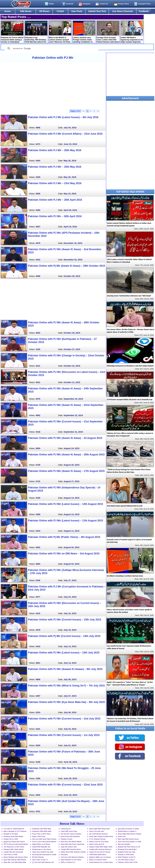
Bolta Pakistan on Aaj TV (127, 857)
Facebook (69, 4)
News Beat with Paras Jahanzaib (72, 844)
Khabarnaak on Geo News (42, 849)
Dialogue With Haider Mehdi (14, 849)
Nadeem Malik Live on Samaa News (100, 857)
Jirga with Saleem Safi (69, 847)
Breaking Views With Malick (13, 836)
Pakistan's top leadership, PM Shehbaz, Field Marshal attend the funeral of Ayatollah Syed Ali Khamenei (36, 32)
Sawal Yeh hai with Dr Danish (100, 852)
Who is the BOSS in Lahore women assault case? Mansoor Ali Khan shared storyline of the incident (60, 32)
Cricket (60, 11)
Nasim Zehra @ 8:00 (97, 844)
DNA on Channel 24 (68, 862)
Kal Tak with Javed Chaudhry (71, 834)
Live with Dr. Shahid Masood (14, 829)
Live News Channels (123, 11)
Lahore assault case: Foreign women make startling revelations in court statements (84, 32)
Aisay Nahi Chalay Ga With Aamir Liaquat (101, 837)
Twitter (51, 4)
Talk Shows (26, 11)
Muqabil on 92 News (11, 834)
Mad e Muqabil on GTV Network (15, 831)
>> (98, 111)
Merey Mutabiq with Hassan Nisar (16, 857)
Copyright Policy (144, 4)
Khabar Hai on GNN (11, 839)
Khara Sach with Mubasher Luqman (70, 837)
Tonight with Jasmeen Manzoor (100, 849)
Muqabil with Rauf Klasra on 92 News (129, 847)
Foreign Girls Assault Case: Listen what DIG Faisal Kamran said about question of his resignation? (108, 32)
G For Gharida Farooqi (97, 839)
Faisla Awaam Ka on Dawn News (101, 862)
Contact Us (104, 4)
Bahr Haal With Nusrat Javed (128, 839)
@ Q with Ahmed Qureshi (98, 834)
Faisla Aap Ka (66, 829)
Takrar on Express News (98, 860)
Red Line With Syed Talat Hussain (44, 839)
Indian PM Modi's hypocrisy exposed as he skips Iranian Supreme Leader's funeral (132, 32)
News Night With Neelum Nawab (129, 834)
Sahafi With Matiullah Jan (41, 847)
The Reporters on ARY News (14, 847)
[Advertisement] (53, 85)
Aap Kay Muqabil (124, 844)
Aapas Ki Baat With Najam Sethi (101, 847)
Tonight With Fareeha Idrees (71, 849)
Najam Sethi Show (39, 836)
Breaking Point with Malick (127, 849)
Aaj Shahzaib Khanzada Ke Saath (44, 855)
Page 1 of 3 (75, 111)
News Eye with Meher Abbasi (71, 842)
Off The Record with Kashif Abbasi (16, 844)
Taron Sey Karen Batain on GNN (129, 842)
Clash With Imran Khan (69, 831)
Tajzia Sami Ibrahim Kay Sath (43, 852)
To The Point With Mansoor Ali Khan (43, 863)
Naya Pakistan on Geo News (71, 860)
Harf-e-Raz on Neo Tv (40, 860)
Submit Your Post (97, 11)
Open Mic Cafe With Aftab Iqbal (15, 862)
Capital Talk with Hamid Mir (13, 852)
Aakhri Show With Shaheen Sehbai (73, 852)
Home (8, 11)
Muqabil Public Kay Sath (127, 852)
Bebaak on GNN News (126, 855)
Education (64, 855)
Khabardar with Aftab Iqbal (42, 829)
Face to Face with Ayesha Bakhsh (44, 842)
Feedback (144, 11)
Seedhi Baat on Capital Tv (127, 831)
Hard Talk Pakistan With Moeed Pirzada (15, 860)
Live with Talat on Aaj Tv (126, 860)
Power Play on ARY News (41, 834)
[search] (51, 49)
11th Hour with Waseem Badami (72, 857)
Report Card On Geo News (99, 842)
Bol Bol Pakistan (38, 857)
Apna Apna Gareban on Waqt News (128, 829)
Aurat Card (122, 836)
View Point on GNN (10, 855)
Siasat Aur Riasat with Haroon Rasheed (14, 842)
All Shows (44, 11)
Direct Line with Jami (97, 831)
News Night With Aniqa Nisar (100, 829)
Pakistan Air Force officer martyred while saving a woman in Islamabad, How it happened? (12, 32)
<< (84, 111)
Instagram (86, 4)
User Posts (77, 11)
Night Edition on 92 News (41, 844)
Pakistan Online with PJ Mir (53, 58)
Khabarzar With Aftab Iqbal (42, 831)
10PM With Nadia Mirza (98, 855)
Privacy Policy (123, 4)
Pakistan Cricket (67, 839)
